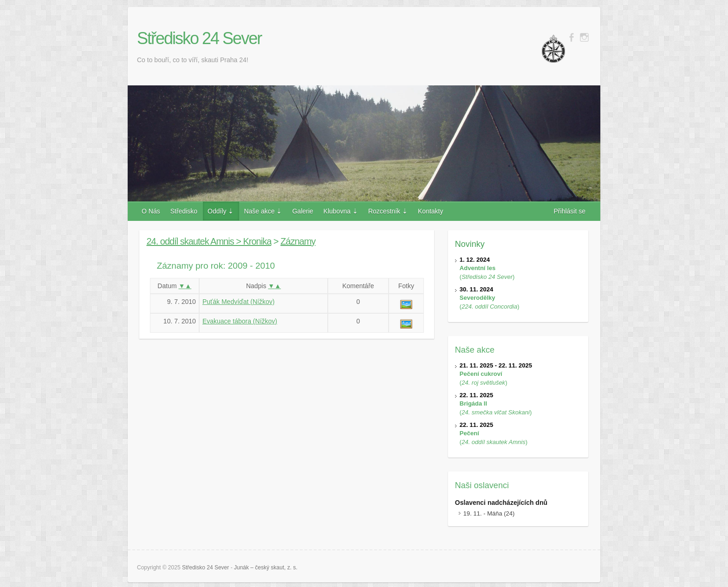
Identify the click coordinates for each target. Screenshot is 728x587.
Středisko (184, 211)
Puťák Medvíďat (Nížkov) (238, 302)
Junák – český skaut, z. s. (266, 568)
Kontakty (430, 211)
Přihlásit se (570, 211)
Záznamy (298, 241)
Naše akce (259, 211)
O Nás (151, 211)
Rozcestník (384, 211)
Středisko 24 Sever (199, 38)
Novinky (470, 244)
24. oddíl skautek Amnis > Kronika (209, 241)
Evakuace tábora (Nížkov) (240, 321)
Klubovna (337, 211)
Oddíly (217, 211)
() (487, 268)
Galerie (302, 211)
